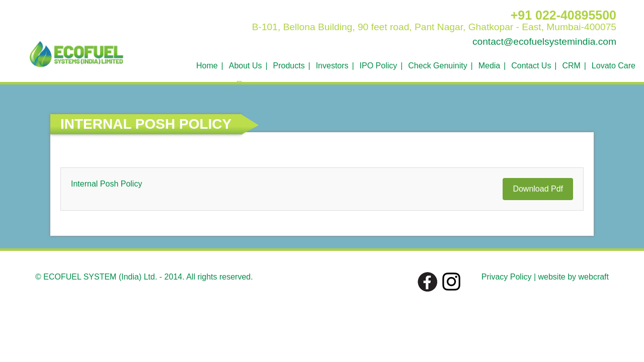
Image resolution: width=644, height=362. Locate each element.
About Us (246, 66)
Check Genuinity (437, 66)
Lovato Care (614, 66)
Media (490, 66)
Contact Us (531, 66)
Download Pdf (538, 189)
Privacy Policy (507, 277)
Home (207, 66)
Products (289, 66)
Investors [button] (332, 66)
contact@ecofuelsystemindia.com (544, 41)
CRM (571, 66)
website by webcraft (573, 277)
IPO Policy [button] (379, 66)
